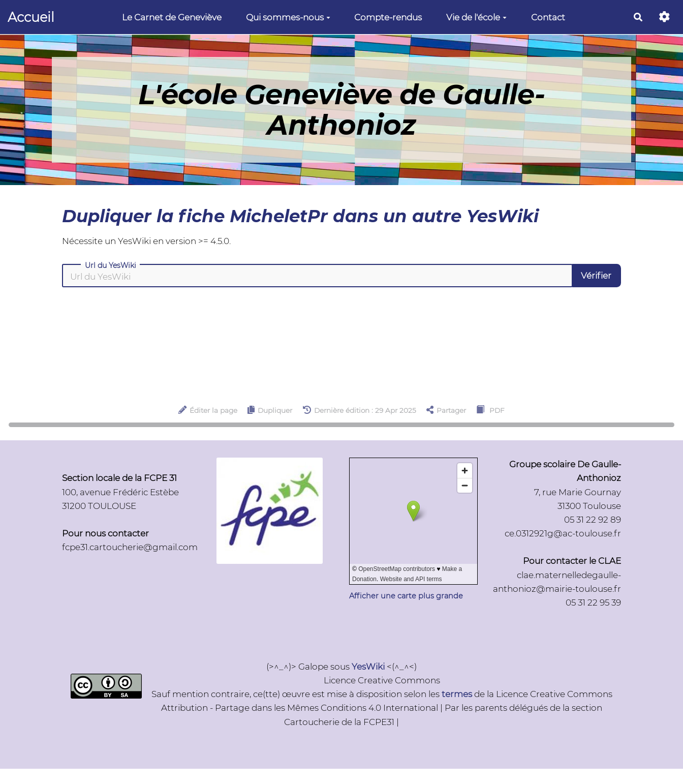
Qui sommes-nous (288, 17)
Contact (548, 17)
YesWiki (368, 667)
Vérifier (596, 276)
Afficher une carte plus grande (406, 596)
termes (457, 694)
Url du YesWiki (111, 265)
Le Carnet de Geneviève (172, 17)
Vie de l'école (476, 17)
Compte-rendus (388, 17)
